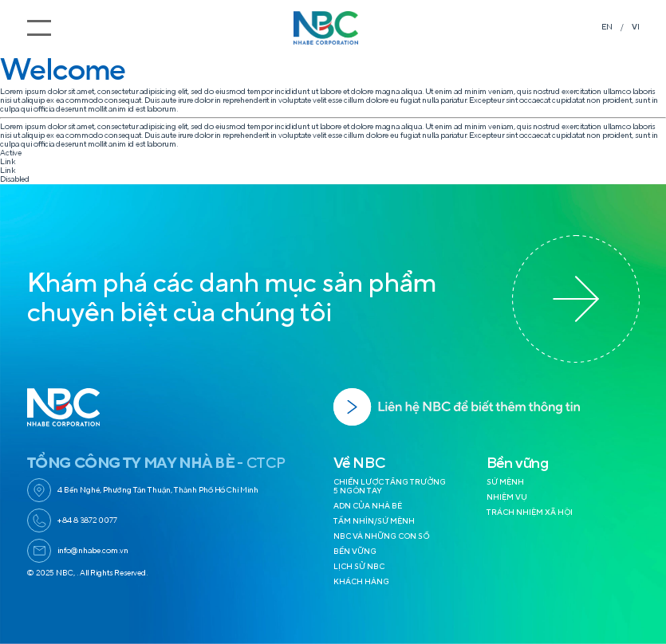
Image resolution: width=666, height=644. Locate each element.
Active (11, 153)
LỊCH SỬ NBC (359, 567)
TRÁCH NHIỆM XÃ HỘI (530, 512)
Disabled (15, 179)
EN (607, 27)
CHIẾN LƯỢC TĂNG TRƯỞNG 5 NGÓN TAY (390, 487)
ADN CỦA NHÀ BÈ (368, 506)
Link (8, 162)
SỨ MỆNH (505, 482)
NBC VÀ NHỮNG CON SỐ (381, 536)
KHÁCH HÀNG (361, 582)
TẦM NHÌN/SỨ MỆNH (374, 521)
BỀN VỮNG (355, 552)
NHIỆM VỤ (507, 497)
